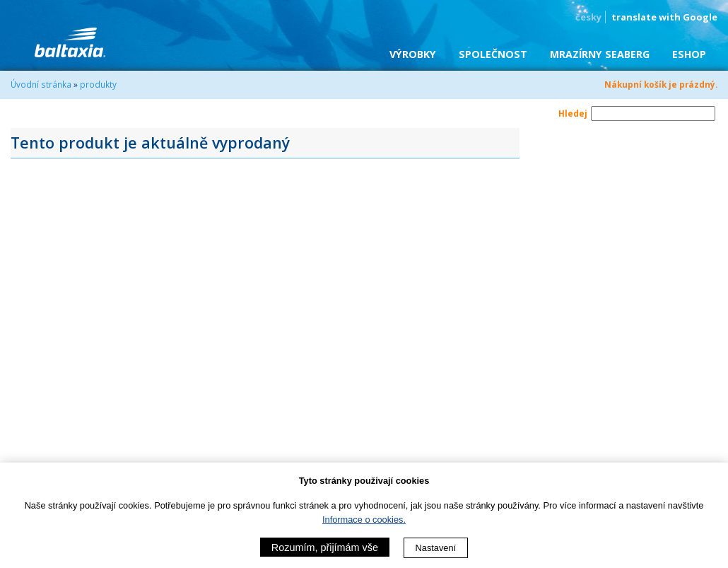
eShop (689, 54)
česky (588, 17)
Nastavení (436, 548)
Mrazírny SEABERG (600, 54)
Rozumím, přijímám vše (325, 547)
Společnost (493, 54)
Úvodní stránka (41, 84)
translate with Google (664, 17)
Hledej (573, 113)
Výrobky (413, 54)
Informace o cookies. (364, 520)
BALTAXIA (70, 42)
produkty (98, 84)
